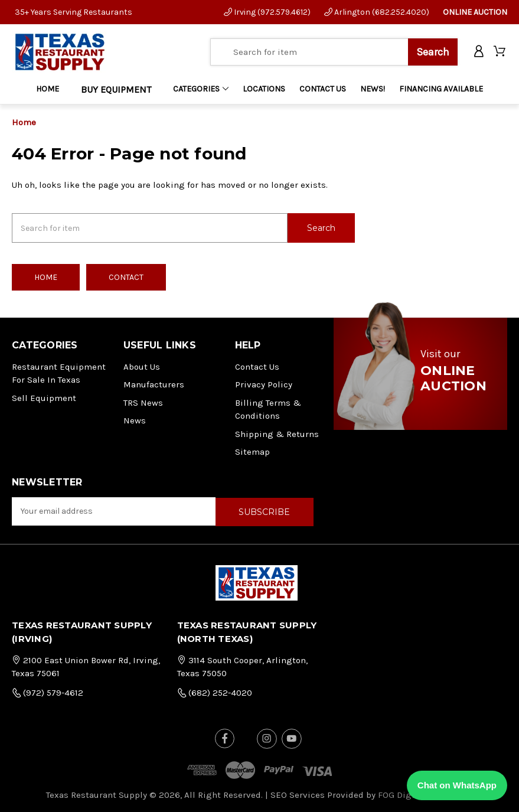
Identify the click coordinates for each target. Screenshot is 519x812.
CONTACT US (323, 89)
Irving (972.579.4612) (267, 12)
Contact (126, 277)
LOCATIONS (264, 89)
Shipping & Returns (277, 433)
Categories (201, 89)
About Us (142, 366)
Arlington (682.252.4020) (377, 12)
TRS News (143, 402)
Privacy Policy (264, 384)
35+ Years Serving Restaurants (74, 12)
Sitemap (252, 451)
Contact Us (257, 366)
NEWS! (373, 89)
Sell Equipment (44, 397)
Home (48, 89)
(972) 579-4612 (48, 692)
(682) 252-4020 (215, 692)
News (135, 420)
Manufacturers (154, 384)
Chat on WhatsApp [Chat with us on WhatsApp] (457, 785)
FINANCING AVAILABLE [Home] (441, 89)
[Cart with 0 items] (500, 52)
